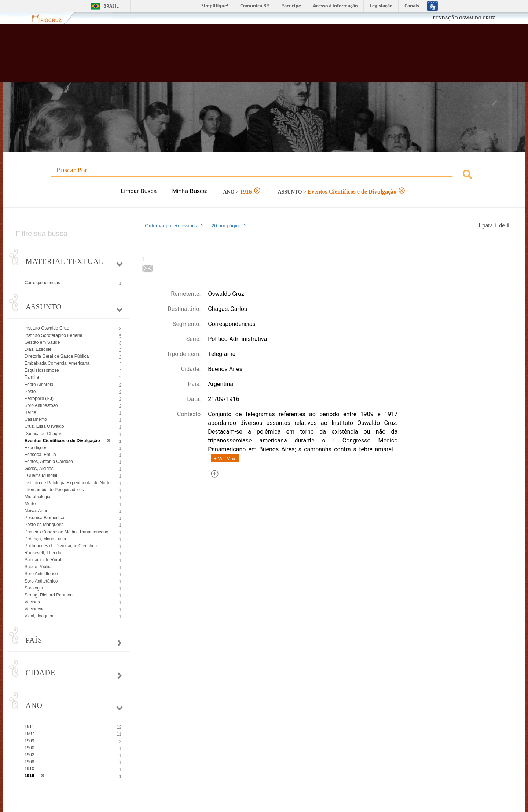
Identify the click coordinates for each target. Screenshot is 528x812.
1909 (30, 741)
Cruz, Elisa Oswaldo (44, 426)
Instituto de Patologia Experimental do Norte (68, 483)
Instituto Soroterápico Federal (53, 335)
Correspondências (42, 283)
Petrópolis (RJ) (39, 398)
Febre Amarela (39, 385)
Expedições (36, 448)
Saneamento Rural (43, 560)
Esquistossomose (42, 370)
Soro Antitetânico (41, 581)
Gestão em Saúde (42, 342)
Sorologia (34, 588)
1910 (30, 769)
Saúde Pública (39, 567)
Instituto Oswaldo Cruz (47, 328)
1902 (30, 755)
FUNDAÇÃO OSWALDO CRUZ (464, 18)
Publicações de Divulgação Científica (61, 546)
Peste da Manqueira (44, 525)
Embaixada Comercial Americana (57, 363)
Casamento (36, 419)
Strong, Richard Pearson (49, 595)
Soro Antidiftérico (41, 574)
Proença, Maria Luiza (45, 539)
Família (32, 377)
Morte (30, 504)
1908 (30, 762)
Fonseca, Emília (40, 455)
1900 (30, 748)
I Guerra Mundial (41, 475)
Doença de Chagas (43, 434)
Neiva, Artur (36, 511)
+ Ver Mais (225, 458)
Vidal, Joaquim (39, 616)
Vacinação (35, 609)
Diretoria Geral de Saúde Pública (57, 356)
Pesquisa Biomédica (45, 518)
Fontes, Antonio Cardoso (49, 462)
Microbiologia (38, 497)
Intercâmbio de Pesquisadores (54, 490)
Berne (30, 412)
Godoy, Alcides (39, 469)
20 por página (230, 225)
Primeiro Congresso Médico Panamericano (67, 532)
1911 (30, 727)
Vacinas (32, 602)
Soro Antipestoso (41, 405)
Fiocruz (51, 18)
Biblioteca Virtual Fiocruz (229, 57)
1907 (30, 734)
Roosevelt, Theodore (45, 553)
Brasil (111, 6)
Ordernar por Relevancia (175, 225)
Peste (30, 392)
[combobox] (264, 175)
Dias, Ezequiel (39, 349)
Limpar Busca (139, 191)
